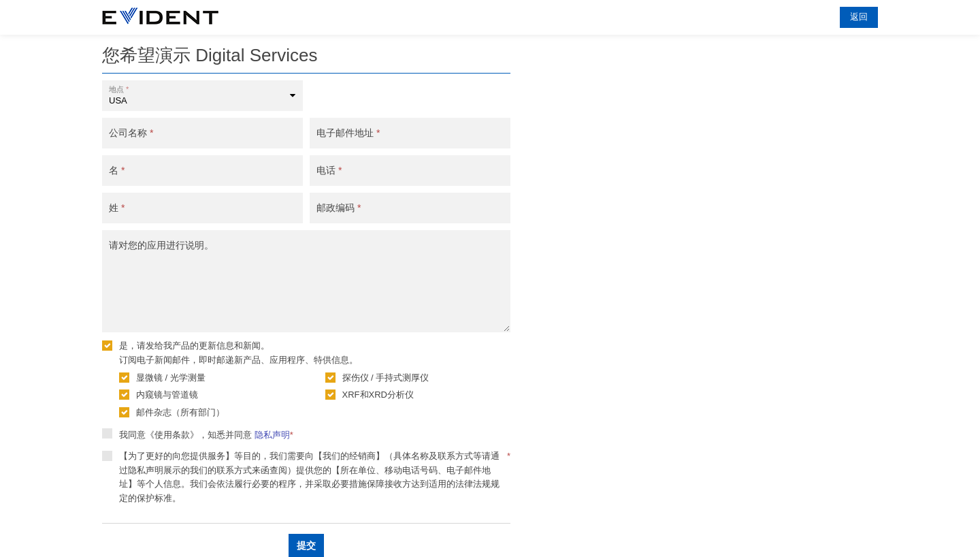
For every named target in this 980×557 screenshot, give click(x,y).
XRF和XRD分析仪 (378, 395)
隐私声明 (272, 435)
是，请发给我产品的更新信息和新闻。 (194, 346)
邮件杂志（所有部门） (180, 412)
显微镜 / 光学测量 (171, 378)
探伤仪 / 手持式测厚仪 (386, 378)
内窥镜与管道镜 (167, 395)
